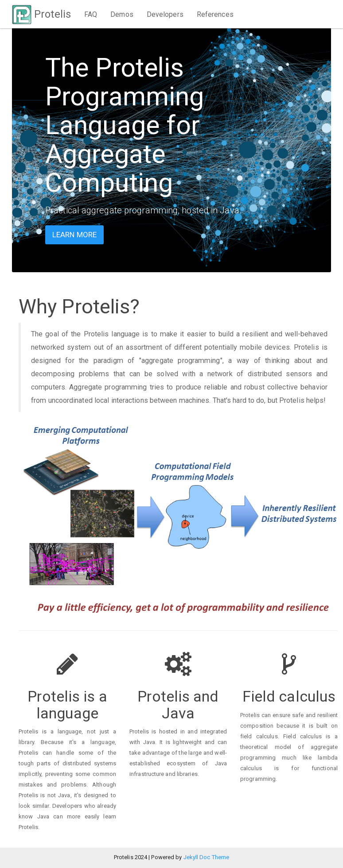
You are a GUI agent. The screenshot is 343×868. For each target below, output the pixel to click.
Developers (165, 14)
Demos (122, 14)
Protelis (41, 14)
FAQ (91, 14)
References (215, 14)
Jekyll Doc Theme (207, 857)
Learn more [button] (74, 235)
